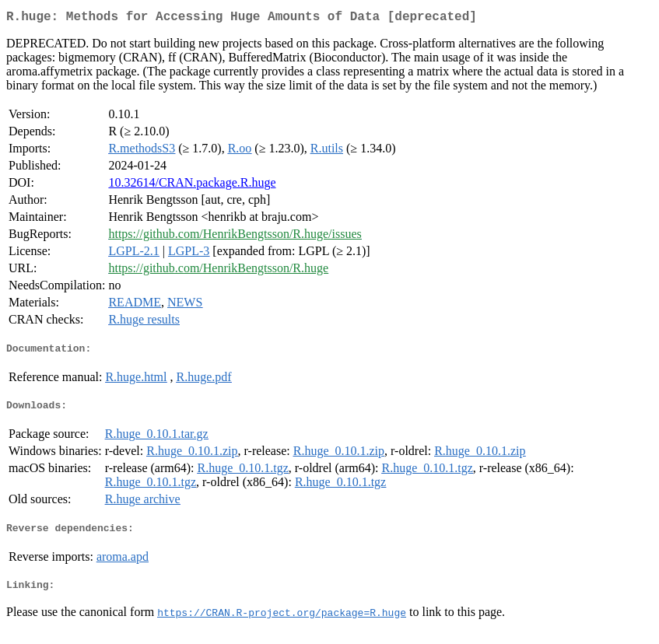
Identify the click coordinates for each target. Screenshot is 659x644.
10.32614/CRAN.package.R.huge (192, 185)
